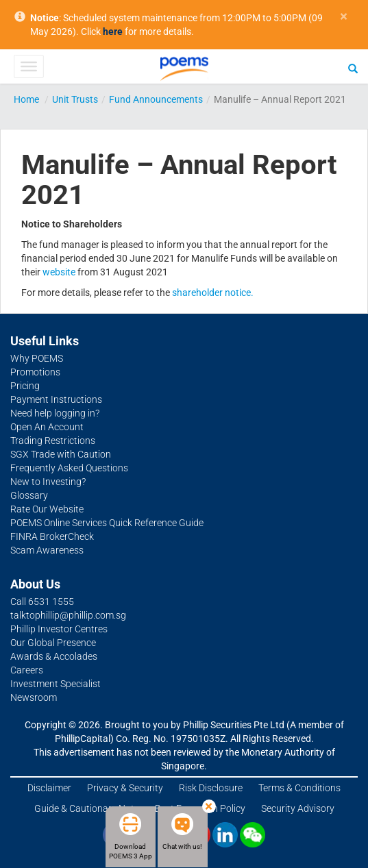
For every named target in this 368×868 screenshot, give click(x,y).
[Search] (353, 68)
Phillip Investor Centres (59, 629)
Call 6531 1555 (42, 602)
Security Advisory (298, 808)
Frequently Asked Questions (69, 468)
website (59, 272)
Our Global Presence (53, 643)
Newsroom (34, 697)
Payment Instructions (56, 399)
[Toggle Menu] (28, 66)
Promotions (35, 372)
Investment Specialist (56, 684)
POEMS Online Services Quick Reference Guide (107, 523)
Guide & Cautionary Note (87, 808)
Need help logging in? (55, 413)
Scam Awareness (47, 550)
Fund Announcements (156, 99)
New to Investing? (48, 482)
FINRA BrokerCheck (52, 536)
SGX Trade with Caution (61, 454)
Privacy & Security (125, 788)
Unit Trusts (75, 99)
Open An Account (47, 427)
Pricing (25, 386)
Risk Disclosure (211, 788)
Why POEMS (37, 358)
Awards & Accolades (54, 656)
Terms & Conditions (299, 788)
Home (26, 99)
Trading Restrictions (53, 441)
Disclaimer (49, 788)
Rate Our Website (47, 509)
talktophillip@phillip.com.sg (68, 615)
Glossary (29, 495)
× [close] (344, 17)
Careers (27, 670)
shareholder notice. (213, 293)
